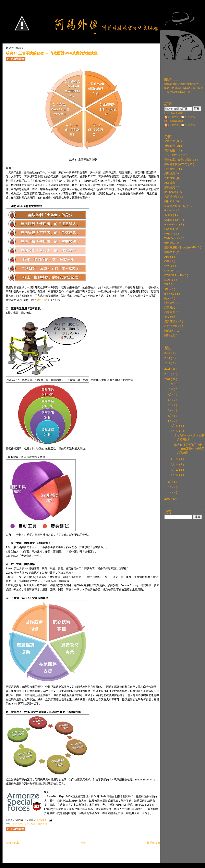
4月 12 (175, 470)
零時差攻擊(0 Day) (176, 206)
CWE (168, 266)
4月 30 (175, 426)
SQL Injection (173, 220)
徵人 (167, 298)
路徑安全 (170, 201)
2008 (168, 499)
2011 (168, 369)
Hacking (170, 229)
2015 (168, 353)
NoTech (169, 234)
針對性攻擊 (171, 326)
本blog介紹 (184, 92)
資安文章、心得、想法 (25, 824)
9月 (170, 394)
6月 (170, 410)
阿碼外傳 (170, 84)
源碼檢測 (170, 187)
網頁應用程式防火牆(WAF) (180, 247)
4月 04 (175, 475)
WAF (168, 284)
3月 (170, 482)
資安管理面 (171, 321)
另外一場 (42, 300)
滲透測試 (170, 243)
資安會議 (43, 824)
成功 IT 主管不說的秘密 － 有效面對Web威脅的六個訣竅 (52, 53)
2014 (168, 358)
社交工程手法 (173, 155)
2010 (168, 374)
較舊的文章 (154, 843)
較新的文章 (12, 843)
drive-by (169, 210)
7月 (170, 405)
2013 (168, 363)
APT (167, 257)
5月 (170, 416)
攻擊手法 (170, 141)
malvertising (172, 224)
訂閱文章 (172, 117)
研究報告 (170, 169)
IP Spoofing (172, 192)
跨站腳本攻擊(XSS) (176, 164)
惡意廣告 (170, 303)
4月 (170, 421)
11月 (171, 389)
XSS (167, 289)
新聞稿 (169, 215)
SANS (168, 280)
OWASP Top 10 (174, 275)
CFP (167, 261)
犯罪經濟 (170, 312)
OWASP (170, 271)
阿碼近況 (170, 335)
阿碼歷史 (170, 252)
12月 (171, 384)
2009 (168, 379)
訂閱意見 (188, 117)
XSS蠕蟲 (170, 183)
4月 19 (175, 459)
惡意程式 (170, 308)
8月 (170, 400)
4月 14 (175, 464)
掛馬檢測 (170, 173)
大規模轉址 (171, 197)
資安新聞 (170, 317)
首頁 (83, 843)
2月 (170, 487)
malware (170, 294)
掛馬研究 (170, 146)
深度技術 (170, 178)
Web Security (173, 238)
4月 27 (175, 431)
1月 (170, 492)
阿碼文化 (170, 331)
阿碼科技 (183, 84)
